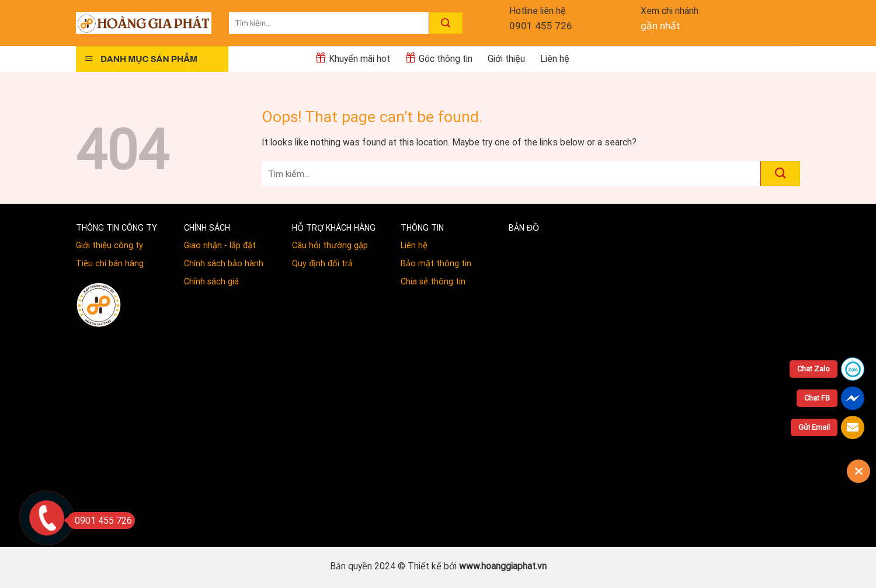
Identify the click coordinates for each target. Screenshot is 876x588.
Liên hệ (555, 59)
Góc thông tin (439, 58)
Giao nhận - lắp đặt (220, 245)
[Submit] (446, 23)
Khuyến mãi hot (353, 58)
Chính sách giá (211, 281)
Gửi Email (814, 427)
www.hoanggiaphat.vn (503, 566)
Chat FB (817, 398)
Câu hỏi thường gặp (330, 245)
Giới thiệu (506, 59)
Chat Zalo (814, 369)
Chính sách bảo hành (224, 263)
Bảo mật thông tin (436, 263)
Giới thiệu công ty (109, 245)
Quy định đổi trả (322, 263)
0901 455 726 (541, 26)
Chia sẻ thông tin (433, 281)
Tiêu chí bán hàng (110, 263)
